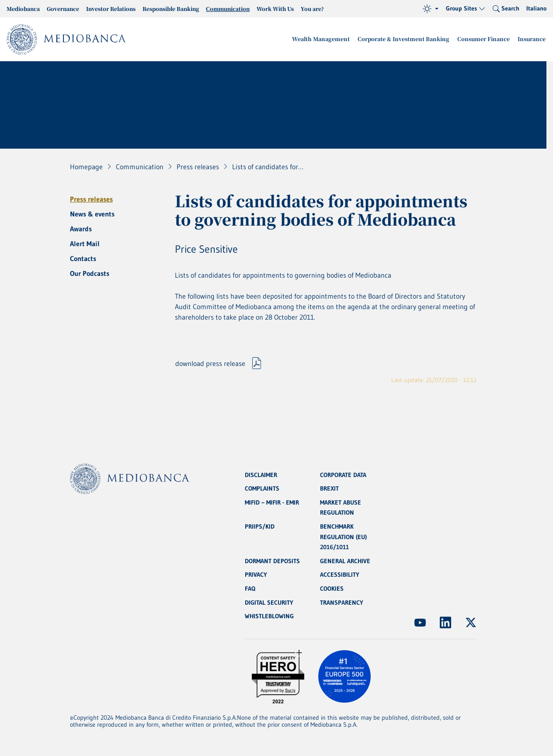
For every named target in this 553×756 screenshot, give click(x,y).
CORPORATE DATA (343, 473)
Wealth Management (330, 39)
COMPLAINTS (262, 487)
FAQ (250, 589)
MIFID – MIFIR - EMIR (272, 501)
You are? (312, 9)
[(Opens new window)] (420, 623)
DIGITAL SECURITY (269, 603)
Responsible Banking (171, 9)
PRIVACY (256, 575)
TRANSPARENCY (342, 603)
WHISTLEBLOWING (269, 617)
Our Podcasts (90, 273)
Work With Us (275, 9)
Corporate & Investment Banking (410, 39)
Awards (81, 229)
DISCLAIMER (261, 473)
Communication (228, 9)
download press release (210, 364)
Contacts (83, 258)
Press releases (91, 199)
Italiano (536, 8)
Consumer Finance (487, 39)
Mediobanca (23, 9)
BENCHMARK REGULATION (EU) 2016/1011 (343, 536)
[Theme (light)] (431, 9)
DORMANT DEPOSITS (272, 561)
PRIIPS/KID (260, 526)
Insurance (532, 39)
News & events (92, 214)
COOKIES (332, 589)
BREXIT (329, 487)
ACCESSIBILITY (340, 575)
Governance (63, 9)
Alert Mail (85, 244)
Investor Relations (111, 9)
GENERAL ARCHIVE (345, 561)
